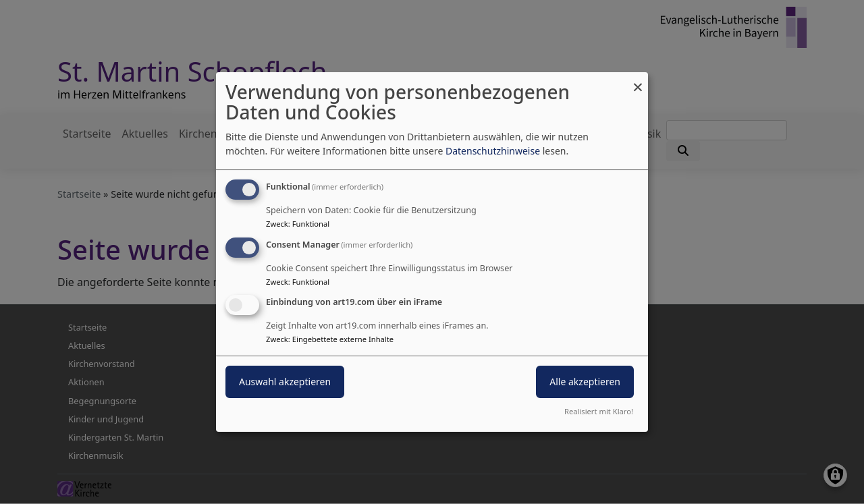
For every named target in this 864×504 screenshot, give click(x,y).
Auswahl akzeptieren (285, 382)
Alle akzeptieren (585, 382)
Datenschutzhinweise (493, 151)
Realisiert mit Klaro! (599, 411)
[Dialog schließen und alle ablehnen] (638, 81)
